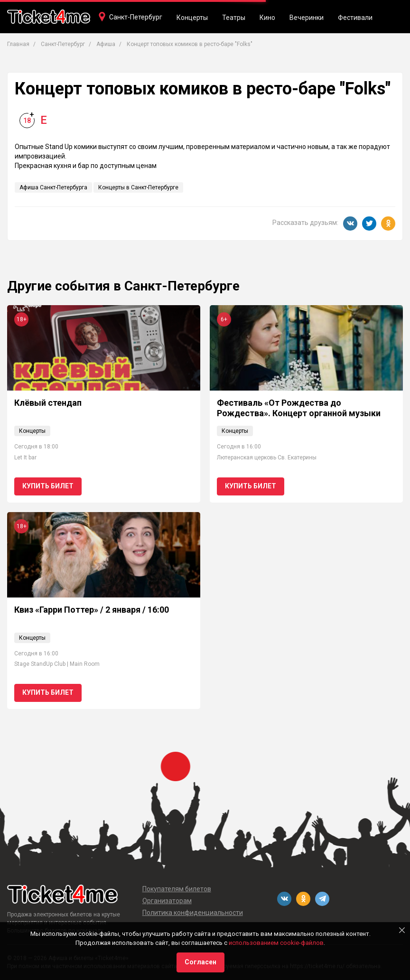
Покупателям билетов (177, 889)
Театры (234, 18)
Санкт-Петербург (136, 17)
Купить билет (48, 486)
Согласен (200, 962)
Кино (267, 18)
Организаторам (167, 901)
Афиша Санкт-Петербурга (53, 187)
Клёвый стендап (48, 403)
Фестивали (355, 18)
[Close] (402, 930)
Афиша (106, 44)
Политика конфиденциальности (193, 913)
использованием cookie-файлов (276, 943)
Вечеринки (307, 18)
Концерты (192, 18)
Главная (18, 44)
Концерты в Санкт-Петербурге (138, 187)
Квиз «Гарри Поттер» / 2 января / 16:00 (92, 610)
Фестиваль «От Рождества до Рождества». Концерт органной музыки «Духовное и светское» (299, 413)
